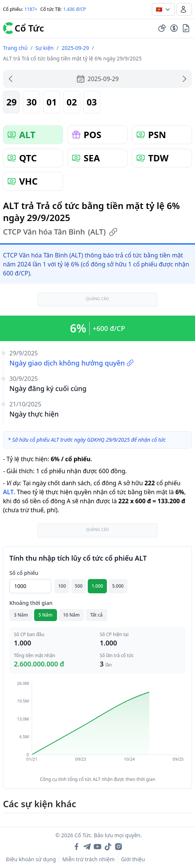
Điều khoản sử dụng (31, 859)
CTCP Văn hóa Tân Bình (60, 232)
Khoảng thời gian (31, 603)
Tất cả (96, 615)
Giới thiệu (133, 859)
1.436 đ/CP (75, 9)
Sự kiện (45, 48)
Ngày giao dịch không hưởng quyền (72, 363)
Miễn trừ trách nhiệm (88, 859)
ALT (8, 492)
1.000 (97, 586)
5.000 (118, 586)
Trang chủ (15, 48)
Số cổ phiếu (24, 573)
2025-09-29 (75, 48)
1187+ (31, 9)
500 (79, 586)
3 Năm (21, 615)
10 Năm (71, 615)
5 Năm (46, 615)
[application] (97, 727)
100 (62, 586)
